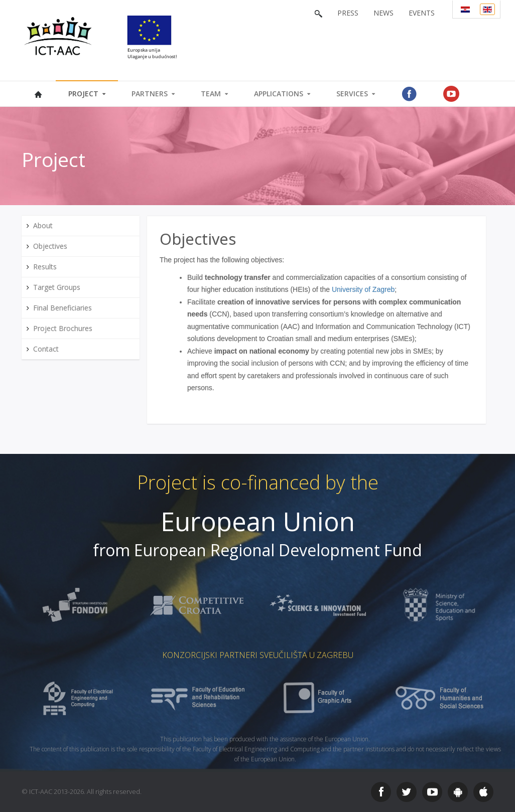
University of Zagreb (363, 289)
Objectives (198, 239)
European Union (258, 521)
